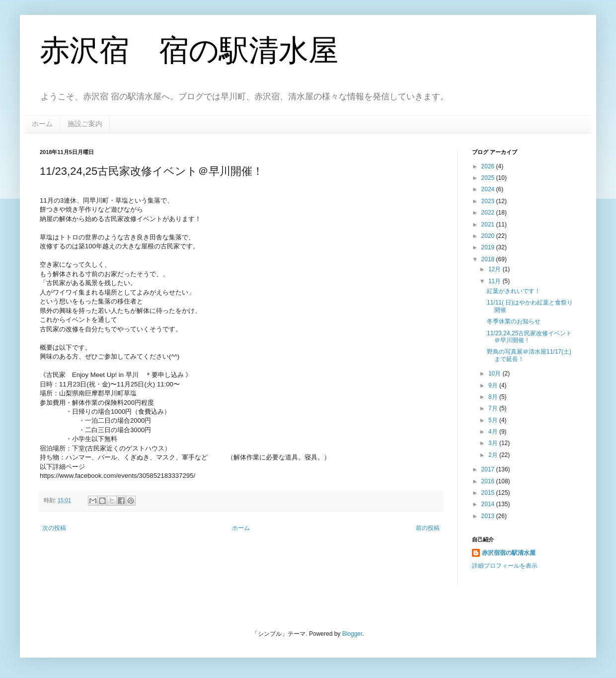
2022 (489, 213)
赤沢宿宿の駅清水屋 (509, 553)
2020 (489, 236)
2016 (489, 481)
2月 (494, 455)
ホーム (42, 124)
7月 (494, 408)
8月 (494, 397)
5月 (494, 420)
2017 (489, 469)
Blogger (352, 634)
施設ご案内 (85, 124)
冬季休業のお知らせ (514, 321)
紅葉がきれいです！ (514, 291)
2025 (489, 178)
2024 (489, 189)
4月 (494, 432)
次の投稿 (54, 528)
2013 (489, 516)
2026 (489, 166)
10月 (496, 374)
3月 (494, 443)
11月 (496, 281)
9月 (494, 385)
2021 (489, 225)
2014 (489, 504)
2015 (489, 493)
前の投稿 (428, 528)
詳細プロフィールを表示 (505, 566)
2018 (489, 259)
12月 (496, 269)
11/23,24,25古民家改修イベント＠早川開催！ (529, 337)
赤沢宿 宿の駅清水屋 (189, 50)
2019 (489, 247)
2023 (489, 201)
